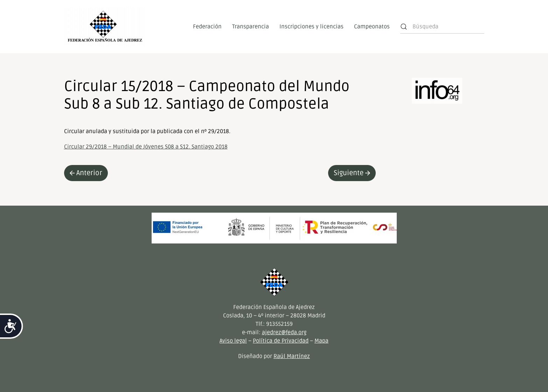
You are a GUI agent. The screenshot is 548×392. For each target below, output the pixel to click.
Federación (207, 27)
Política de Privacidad (281, 341)
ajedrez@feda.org (284, 332)
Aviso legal (233, 341)
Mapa (321, 341)
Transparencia (251, 27)
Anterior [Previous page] (86, 173)
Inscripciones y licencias (311, 27)
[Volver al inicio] (105, 27)
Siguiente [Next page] (352, 173)
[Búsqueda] (442, 27)
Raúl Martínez (292, 356)
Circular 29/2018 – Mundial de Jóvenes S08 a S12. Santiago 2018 (146, 147)
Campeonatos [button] (372, 27)
